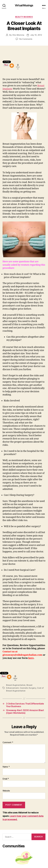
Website (6, 791)
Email (6, 779)
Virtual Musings (24, 5)
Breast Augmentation (16, 685)
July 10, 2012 (36, 35)
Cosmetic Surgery (28, 688)
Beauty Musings (24, 17)
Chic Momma (18, 35)
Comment (8, 742)
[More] (12, 66)
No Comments (26, 39)
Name (6, 767)
